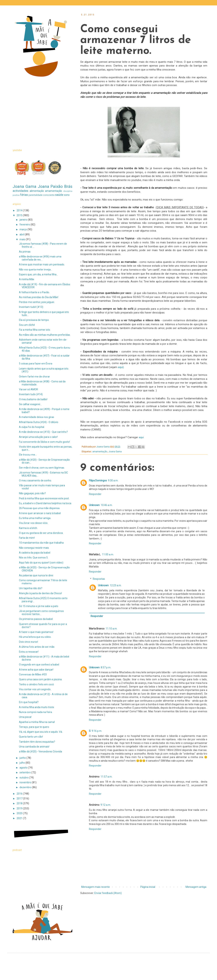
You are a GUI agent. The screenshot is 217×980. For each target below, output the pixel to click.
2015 (20, 215)
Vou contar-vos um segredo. (35, 689)
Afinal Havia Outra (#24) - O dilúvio (39, 422)
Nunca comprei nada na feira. (36, 712)
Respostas (99, 579)
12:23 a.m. (116, 585)
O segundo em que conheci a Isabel (39, 665)
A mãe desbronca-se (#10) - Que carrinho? (43, 432)
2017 (20, 798)
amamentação (100, 451)
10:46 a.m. (107, 505)
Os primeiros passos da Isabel (36, 619)
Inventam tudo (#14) (31, 394)
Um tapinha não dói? (31, 588)
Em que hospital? (29, 702)
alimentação (37, 191)
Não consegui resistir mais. (34, 548)
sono (67, 195)
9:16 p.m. (97, 731)
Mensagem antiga (196, 887)
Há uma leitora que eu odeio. (35, 637)
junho (23, 758)
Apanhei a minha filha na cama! (37, 722)
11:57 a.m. (106, 777)
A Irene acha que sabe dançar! (36, 670)
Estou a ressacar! (29, 652)
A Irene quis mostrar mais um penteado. (42, 264)
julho (23, 763)
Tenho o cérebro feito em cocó (36, 684)
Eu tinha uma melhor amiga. (35, 518)
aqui (141, 437)
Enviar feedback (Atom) (108, 893)
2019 (20, 808)
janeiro (24, 220)
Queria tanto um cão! (31, 737)
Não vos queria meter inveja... (36, 270)
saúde (59, 195)
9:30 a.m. (113, 481)
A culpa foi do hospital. (32, 427)
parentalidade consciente (42, 195)
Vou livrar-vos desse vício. (34, 523)
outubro (24, 778)
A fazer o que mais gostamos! (36, 632)
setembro (25, 772)
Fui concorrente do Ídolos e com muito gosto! (44, 442)
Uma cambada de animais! (34, 747)
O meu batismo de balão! (33, 399)
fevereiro (25, 225)
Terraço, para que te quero (34, 727)
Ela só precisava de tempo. (34, 320)
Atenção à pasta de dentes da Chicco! (40, 593)
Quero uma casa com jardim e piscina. (41, 679)
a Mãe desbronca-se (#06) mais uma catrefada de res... (40, 258)
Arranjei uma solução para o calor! (38, 437)
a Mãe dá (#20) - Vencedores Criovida (41, 751)
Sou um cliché (27, 325)
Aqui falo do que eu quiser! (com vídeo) (41, 563)
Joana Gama (115, 451)
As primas (25, 252)
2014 (20, 210)
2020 (20, 813)
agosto (24, 768)
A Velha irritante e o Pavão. (34, 292)
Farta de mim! (27, 538)
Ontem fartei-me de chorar (34, 377)
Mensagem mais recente (95, 887)
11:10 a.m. (111, 629)
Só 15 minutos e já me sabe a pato (39, 606)
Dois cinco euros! (28, 642)
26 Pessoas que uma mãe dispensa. (40, 508)
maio (23, 239)
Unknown (94, 505)
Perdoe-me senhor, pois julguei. (37, 302)
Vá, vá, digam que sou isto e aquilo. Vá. (41, 732)
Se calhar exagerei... (30, 404)
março (24, 229)
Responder (95, 494)
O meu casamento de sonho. (35, 481)
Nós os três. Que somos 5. (34, 558)
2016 (20, 794)
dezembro (26, 787)
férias (24, 195)
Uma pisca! (25, 717)
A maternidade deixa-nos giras (37, 417)
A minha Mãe (27, 279)
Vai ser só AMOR (28, 389)
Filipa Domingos (98, 481)
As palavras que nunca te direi (36, 575)
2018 (20, 803)
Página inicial (148, 887)
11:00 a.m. (108, 554)
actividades (20, 191)
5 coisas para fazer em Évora (36, 364)
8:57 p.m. (106, 667)
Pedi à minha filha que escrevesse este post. (44, 498)
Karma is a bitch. (28, 528)
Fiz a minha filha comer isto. (35, 330)
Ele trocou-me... (28, 455)
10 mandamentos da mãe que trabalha (41, 543)
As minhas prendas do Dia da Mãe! (39, 297)
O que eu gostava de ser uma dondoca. (41, 533)
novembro (26, 782)
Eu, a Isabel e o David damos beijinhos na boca (45, 503)
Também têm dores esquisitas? (37, 742)
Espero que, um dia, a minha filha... (39, 274)
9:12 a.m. (106, 805)
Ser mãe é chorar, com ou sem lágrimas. (42, 468)
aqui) (120, 367)
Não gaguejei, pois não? (32, 493)
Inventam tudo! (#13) (31, 307)
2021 (20, 818)
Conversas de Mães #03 (33, 674)
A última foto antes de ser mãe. (37, 647)
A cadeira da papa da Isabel (35, 553)
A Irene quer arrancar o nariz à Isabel (40, 513)
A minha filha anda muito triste (37, 707)
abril (22, 234)
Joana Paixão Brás (55, 186)
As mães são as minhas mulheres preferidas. (45, 335)
